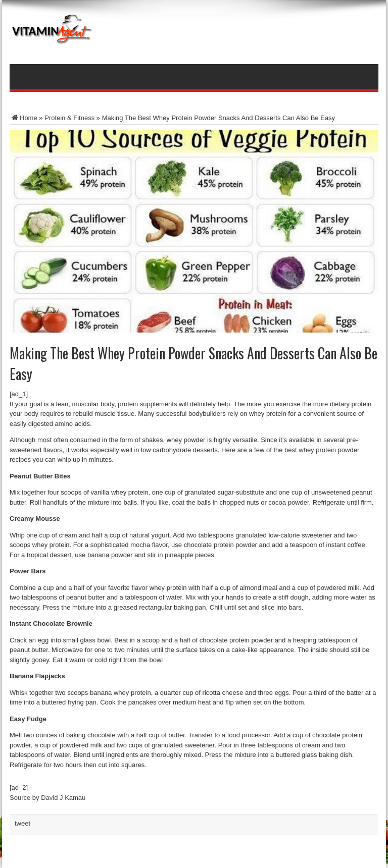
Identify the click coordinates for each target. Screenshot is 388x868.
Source (20, 798)
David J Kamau (63, 798)
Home (23, 118)
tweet (22, 823)
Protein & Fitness (69, 118)
